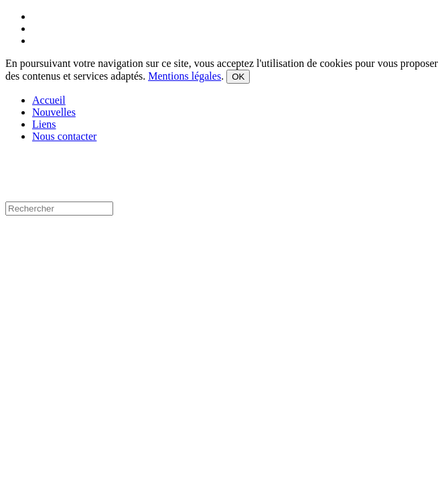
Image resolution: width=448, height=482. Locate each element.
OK (238, 77)
